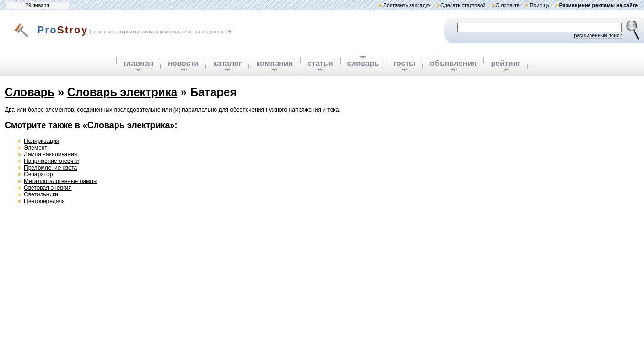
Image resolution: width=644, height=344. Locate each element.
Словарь (30, 92)
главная (138, 63)
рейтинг (506, 63)
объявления (453, 63)
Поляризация (42, 141)
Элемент (36, 148)
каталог (227, 63)
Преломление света (50, 168)
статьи (320, 63)
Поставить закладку (407, 5)
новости (183, 63)
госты (404, 63)
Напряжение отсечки (51, 161)
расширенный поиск (598, 35)
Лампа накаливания (50, 154)
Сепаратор (38, 174)
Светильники (41, 194)
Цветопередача (44, 201)
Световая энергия (48, 188)
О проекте (507, 5)
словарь (363, 63)
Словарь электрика (122, 92)
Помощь (540, 5)
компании (274, 63)
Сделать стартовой (463, 5)
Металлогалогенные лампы (61, 181)
